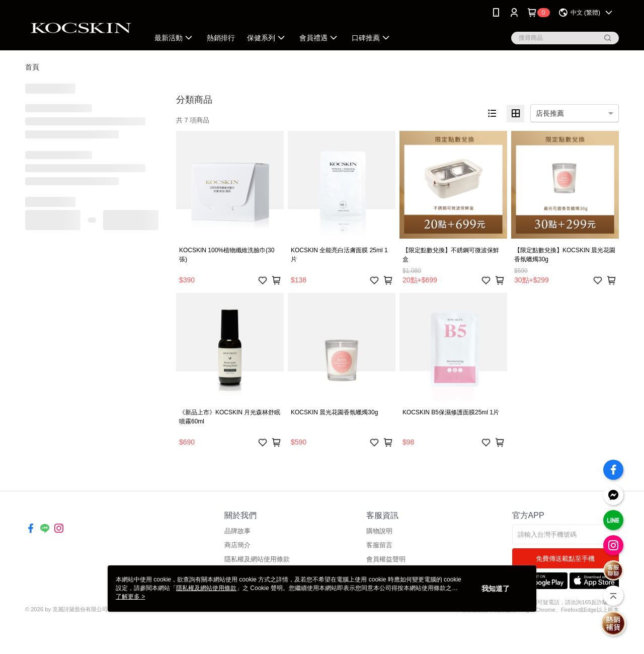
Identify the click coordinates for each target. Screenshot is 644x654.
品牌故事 (237, 531)
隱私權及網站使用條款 (257, 559)
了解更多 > (130, 597)
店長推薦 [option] (550, 113)
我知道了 (496, 589)
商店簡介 (237, 545)
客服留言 (379, 545)
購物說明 (379, 531)
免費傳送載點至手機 (565, 559)
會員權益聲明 (386, 559)
